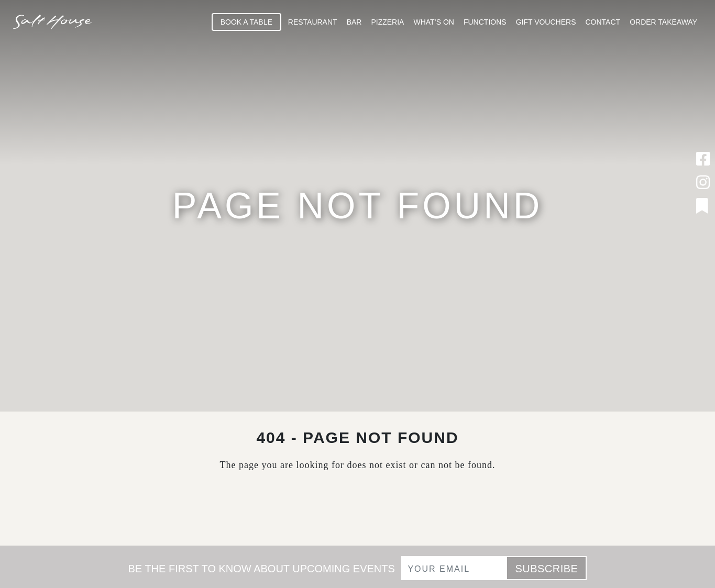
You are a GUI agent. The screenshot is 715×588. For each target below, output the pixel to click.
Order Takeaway (663, 22)
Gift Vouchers (546, 22)
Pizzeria (387, 22)
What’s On (434, 22)
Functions (485, 22)
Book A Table (246, 22)
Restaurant (313, 22)
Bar (354, 22)
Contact (603, 22)
